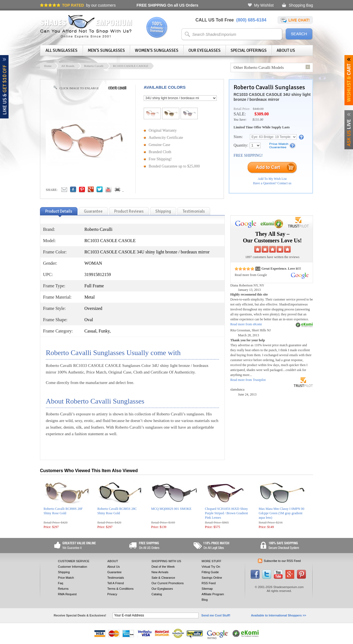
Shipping (64, 572)
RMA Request (67, 594)
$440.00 (258, 109)
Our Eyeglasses (204, 50)
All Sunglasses (61, 50)
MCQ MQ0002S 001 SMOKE (171, 509)
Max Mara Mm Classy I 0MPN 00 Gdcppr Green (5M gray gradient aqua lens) (281, 513)
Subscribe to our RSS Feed (282, 561)
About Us (286, 50)
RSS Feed (209, 583)
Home (48, 66)
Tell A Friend (116, 583)
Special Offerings (249, 50)
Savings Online (212, 578)
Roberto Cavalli (94, 66)
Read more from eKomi (246, 324)
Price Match (66, 578)
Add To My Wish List (272, 179)
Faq (61, 583)
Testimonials (116, 578)
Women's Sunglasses (157, 50)
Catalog (157, 594)
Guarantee (114, 572)
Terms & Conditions (120, 589)
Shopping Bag (301, 5)
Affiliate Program (213, 594)
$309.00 (261, 114)
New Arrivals (160, 572)
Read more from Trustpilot (248, 380)
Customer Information (73, 567)
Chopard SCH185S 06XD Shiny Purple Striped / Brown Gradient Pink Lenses (226, 513)
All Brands (68, 66)
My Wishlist (264, 5)
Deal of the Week (163, 567)
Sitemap (207, 589)
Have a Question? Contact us (272, 183)
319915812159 (98, 274)
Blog (205, 600)
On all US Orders (167, 5)
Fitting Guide (210, 572)
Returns (63, 589)
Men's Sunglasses (106, 50)
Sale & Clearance (163, 578)
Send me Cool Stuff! (216, 615)
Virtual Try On (211, 567)
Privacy (112, 594)
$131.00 (258, 120)
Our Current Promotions (168, 583)
